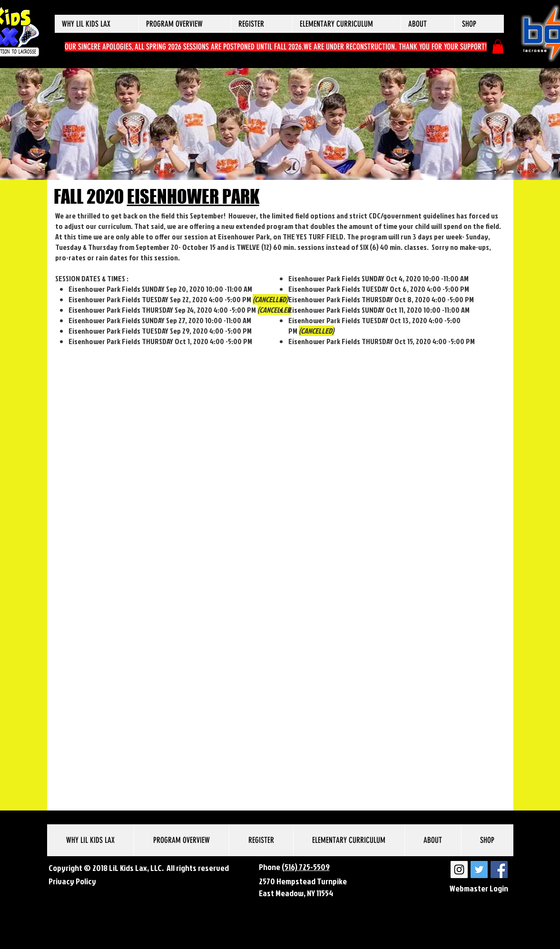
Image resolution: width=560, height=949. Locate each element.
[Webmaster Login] (479, 889)
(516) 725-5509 (306, 867)
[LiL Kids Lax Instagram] (459, 870)
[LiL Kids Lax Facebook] (499, 870)
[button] (97, 24)
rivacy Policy (74, 881)
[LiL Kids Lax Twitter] (479, 870)
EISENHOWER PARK (193, 197)
